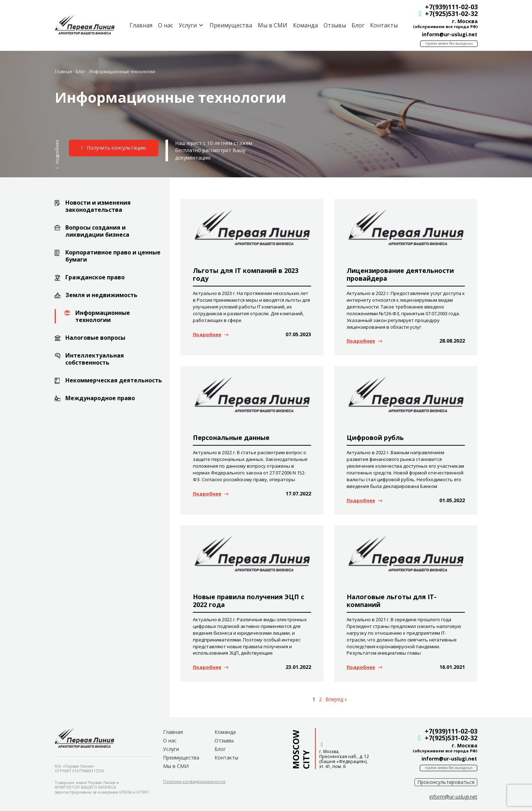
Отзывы (334, 25)
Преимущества (230, 25)
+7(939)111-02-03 (451, 7)
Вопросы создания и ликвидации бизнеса (97, 231)
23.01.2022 (298, 667)
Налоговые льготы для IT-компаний (392, 601)
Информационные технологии (103, 316)
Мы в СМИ (272, 25)
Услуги (171, 749)
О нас (165, 25)
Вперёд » (336, 699)
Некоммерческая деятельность (114, 380)
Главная (141, 25)
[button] (57, 154)
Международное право (100, 398)
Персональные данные (231, 437)
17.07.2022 (298, 493)
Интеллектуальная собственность (95, 359)
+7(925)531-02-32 (451, 14)
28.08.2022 (452, 341)
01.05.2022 (452, 500)
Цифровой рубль (375, 437)
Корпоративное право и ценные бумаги (113, 256)
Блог (358, 25)
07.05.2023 (298, 334)
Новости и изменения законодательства (98, 206)
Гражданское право (95, 277)
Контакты (384, 25)
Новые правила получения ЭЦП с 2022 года (248, 601)
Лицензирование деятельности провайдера (400, 274)
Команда (305, 25)
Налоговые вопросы (95, 338)
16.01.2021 (452, 667)
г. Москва (465, 21)
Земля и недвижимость (101, 295)
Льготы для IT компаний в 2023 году (246, 274)
